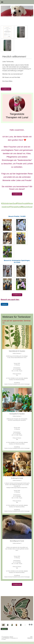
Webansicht (30, 638)
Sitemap (11, 637)
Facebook (4, 304)
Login (31, 637)
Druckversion (5, 637)
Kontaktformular (6, 89)
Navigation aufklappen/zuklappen (17, 2)
